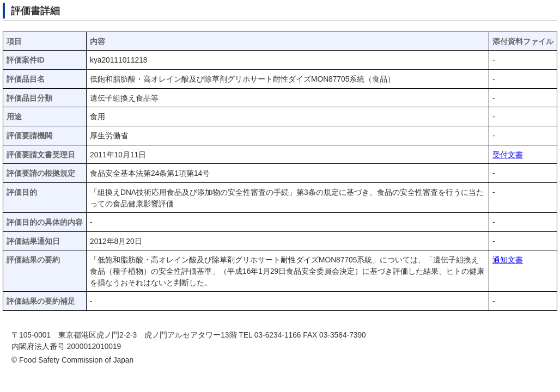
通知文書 (508, 260)
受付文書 (508, 155)
